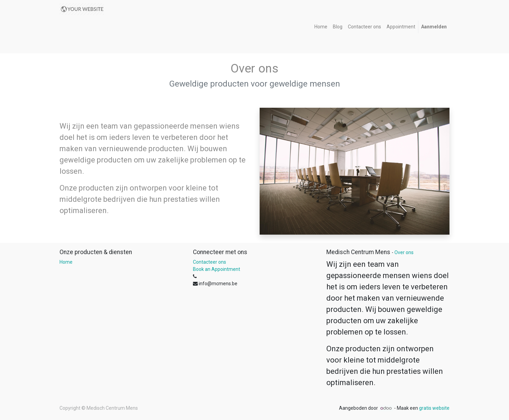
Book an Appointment (217, 269)
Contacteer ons (210, 262)
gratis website (434, 408)
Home (66, 262)
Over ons (404, 252)
